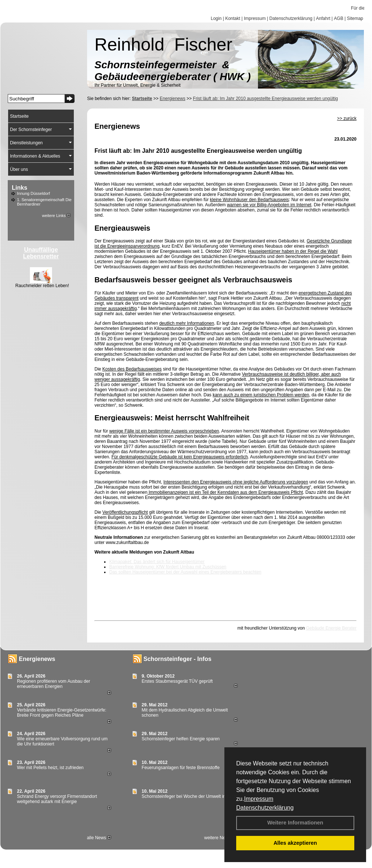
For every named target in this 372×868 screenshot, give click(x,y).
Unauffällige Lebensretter (41, 253)
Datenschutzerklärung (265, 808)
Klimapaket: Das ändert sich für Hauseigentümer (157, 562)
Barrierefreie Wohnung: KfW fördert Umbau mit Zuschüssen (168, 567)
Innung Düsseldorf (33, 193)
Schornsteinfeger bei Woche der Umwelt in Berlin (190, 796)
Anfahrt (323, 18)
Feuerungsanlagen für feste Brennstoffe (181, 768)
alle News (99, 838)
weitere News (220, 838)
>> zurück (347, 118)
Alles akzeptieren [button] (295, 843)
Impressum (259, 799)
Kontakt (233, 18)
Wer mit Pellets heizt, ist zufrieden (50, 768)
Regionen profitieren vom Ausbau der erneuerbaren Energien (54, 684)
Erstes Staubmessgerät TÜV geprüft (177, 681)
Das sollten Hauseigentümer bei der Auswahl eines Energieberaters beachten (185, 572)
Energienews (37, 659)
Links (20, 188)
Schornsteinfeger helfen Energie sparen (181, 739)
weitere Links (56, 216)
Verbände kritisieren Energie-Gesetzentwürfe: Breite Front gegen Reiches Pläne (62, 713)
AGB (339, 18)
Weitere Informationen (295, 823)
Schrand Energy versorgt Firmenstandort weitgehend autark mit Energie (57, 799)
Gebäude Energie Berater (331, 628)
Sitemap (355, 18)
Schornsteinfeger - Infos (178, 659)
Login (216, 18)
